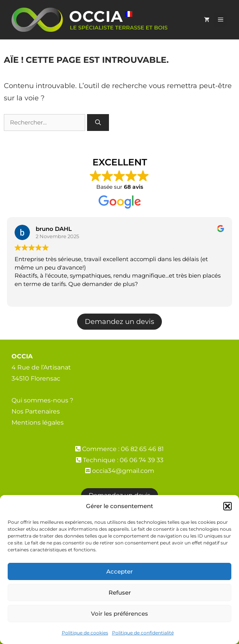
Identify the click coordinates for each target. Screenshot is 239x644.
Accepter (119, 571)
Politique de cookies (85, 633)
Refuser (120, 593)
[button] (227, 506)
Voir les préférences (119, 614)
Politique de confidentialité (143, 633)
